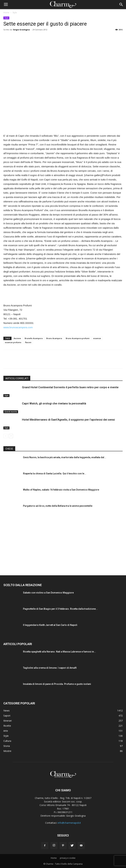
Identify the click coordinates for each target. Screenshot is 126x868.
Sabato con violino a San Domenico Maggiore (48, 593)
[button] (121, 5)
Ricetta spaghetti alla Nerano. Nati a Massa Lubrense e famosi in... (59, 652)
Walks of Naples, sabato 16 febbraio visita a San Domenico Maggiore (61, 490)
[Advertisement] (63, 296)
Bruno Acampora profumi (78, 338)
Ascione (17, 338)
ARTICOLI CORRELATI (17, 378)
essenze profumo (13, 342)
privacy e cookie (68, 858)
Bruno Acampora (54, 338)
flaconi (28, 342)
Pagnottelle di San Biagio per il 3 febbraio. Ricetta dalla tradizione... (60, 609)
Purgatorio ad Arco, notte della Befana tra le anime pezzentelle (58, 506)
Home (6, 13)
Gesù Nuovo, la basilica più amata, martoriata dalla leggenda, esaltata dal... (65, 457)
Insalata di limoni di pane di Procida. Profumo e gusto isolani (57, 684)
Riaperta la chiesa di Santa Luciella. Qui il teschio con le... (55, 474)
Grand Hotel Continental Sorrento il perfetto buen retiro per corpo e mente (70, 387)
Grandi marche (11, 412)
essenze (97, 338)
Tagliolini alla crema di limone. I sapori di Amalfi (50, 668)
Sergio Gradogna (21, 30)
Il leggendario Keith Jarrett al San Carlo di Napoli (50, 625)
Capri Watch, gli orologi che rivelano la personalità (54, 403)
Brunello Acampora (34, 338)
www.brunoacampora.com (18, 327)
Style (15, 13)
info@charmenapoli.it (69, 823)
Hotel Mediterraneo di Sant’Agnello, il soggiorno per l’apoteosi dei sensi (68, 420)
